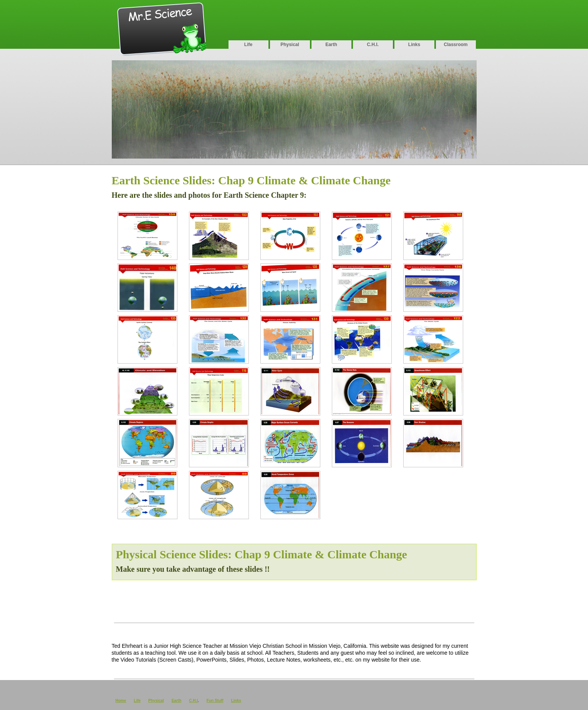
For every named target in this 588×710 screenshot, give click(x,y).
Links (414, 45)
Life (248, 45)
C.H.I (193, 701)
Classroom (455, 45)
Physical (290, 45)
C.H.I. (373, 45)
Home (121, 701)
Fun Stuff (215, 701)
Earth (331, 45)
